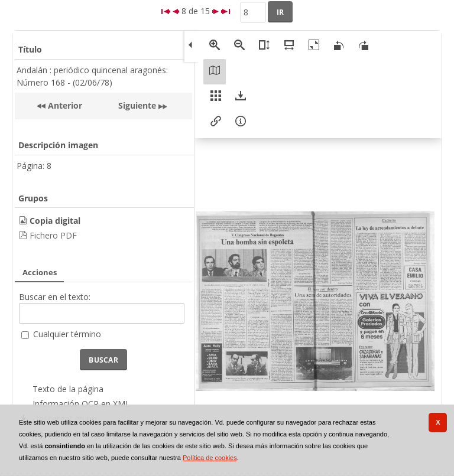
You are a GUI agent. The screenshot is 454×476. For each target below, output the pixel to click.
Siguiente (137, 105)
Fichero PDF (53, 235)
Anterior (64, 105)
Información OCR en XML (81, 404)
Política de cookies (210, 458)
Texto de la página (68, 389)
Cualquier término (67, 334)
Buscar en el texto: (55, 297)
